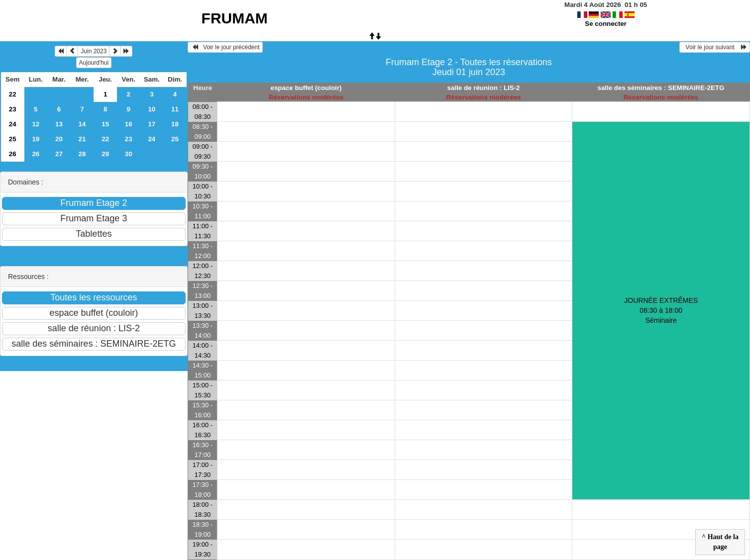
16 (129, 124)
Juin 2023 (94, 51)
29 (105, 154)
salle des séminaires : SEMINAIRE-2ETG (661, 88)
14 (82, 124)
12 (36, 124)
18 (175, 124)
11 (175, 109)
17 (152, 124)
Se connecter (606, 24)
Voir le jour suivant (715, 47)
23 (13, 109)
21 (82, 139)
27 (59, 154)
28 (82, 154)
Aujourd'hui (94, 63)
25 (13, 139)
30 (129, 154)
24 (13, 124)
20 (59, 139)
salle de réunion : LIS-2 (484, 88)
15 (105, 124)
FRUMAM (235, 18)
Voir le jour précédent (225, 47)
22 (13, 94)
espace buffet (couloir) (306, 88)
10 (152, 109)
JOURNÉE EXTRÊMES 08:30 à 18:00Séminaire (661, 310)
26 (13, 154)
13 (59, 124)
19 (36, 139)
